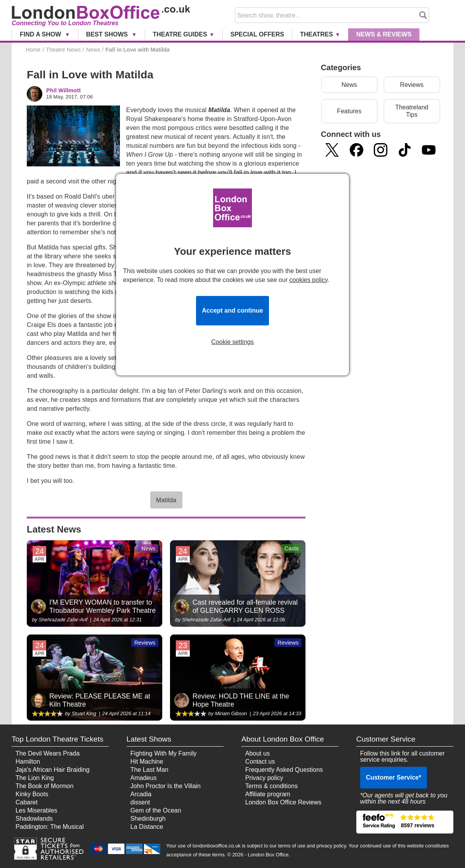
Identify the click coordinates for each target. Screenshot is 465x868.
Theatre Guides (180, 34)
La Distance (147, 827)
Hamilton (28, 762)
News (384, 34)
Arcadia (141, 794)
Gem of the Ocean (156, 810)
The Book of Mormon (44, 786)
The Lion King (35, 778)
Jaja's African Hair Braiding (53, 770)
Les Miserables (36, 810)
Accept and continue (232, 310)
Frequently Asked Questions (284, 770)
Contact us (260, 762)
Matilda (166, 500)
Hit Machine (147, 762)
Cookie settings (232, 342)
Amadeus (144, 778)
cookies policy (308, 280)
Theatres (317, 34)
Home (33, 50)
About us (258, 753)
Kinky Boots (32, 794)
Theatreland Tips (412, 111)
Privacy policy (264, 778)
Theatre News (63, 50)
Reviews (412, 85)
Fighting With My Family (164, 753)
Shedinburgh (148, 819)
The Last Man (149, 770)
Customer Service (394, 777)
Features (349, 111)
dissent (140, 802)
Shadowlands (34, 819)
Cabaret (27, 802)
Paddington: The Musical (50, 827)
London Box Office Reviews (283, 802)
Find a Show (41, 34)
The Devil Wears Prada (48, 753)
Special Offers (257, 34)
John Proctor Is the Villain (166, 786)
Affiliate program (268, 794)
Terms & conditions (272, 786)
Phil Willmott (63, 91)
